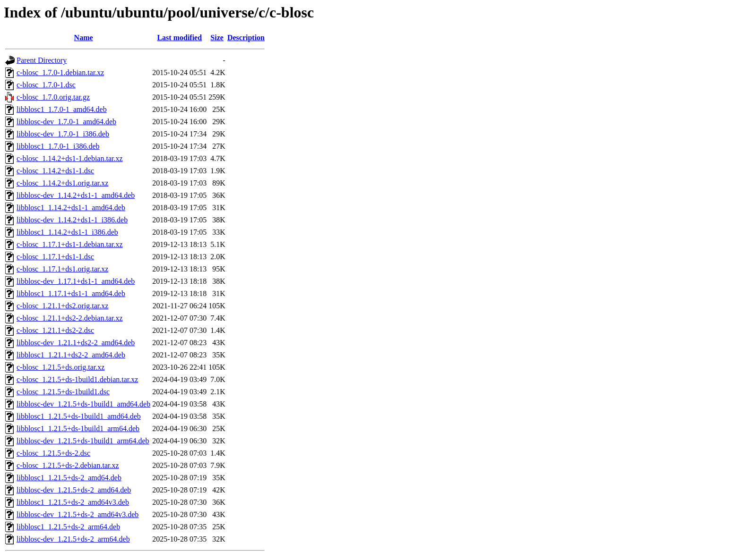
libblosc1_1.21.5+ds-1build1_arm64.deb (78, 428)
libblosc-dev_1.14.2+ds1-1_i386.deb (72, 220)
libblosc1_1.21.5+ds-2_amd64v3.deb (73, 502)
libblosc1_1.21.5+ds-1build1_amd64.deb (79, 416)
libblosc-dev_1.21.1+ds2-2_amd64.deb (76, 343)
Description (246, 38)
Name (84, 38)
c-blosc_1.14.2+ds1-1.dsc (55, 171)
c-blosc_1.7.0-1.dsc (46, 85)
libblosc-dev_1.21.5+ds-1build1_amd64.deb (83, 404)
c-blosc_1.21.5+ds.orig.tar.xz (60, 367)
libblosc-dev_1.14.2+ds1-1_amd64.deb (76, 195)
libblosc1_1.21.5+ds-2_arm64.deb (68, 527)
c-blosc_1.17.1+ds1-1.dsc (55, 257)
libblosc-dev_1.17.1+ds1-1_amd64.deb (76, 281)
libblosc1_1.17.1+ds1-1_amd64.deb (71, 293)
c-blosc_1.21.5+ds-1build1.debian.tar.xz (77, 379)
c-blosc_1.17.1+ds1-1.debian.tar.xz (70, 244)
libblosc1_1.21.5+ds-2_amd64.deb (69, 478)
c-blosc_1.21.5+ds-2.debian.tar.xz (68, 465)
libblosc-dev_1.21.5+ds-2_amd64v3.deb (78, 514)
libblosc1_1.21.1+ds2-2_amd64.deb (71, 355)
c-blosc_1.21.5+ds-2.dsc (53, 453)
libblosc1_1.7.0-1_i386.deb (58, 146)
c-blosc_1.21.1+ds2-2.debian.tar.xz (70, 318)
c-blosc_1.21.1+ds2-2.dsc (55, 330)
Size (217, 38)
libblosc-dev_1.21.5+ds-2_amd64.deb (74, 490)
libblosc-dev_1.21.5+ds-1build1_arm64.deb (83, 441)
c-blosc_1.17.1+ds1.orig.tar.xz (62, 269)
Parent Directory (42, 60)
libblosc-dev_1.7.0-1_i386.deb (63, 134)
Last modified (179, 38)
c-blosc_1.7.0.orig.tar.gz (53, 97)
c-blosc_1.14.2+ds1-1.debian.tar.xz (70, 158)
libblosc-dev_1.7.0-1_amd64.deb (66, 122)
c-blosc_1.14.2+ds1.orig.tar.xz (62, 183)
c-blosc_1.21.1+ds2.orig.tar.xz (62, 306)
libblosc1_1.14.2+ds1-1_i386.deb (67, 232)
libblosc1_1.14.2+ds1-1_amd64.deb (71, 208)
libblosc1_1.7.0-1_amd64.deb (62, 109)
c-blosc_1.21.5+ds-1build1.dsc (63, 392)
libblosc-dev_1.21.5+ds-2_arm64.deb (73, 539)
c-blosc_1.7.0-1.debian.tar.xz (60, 72)
